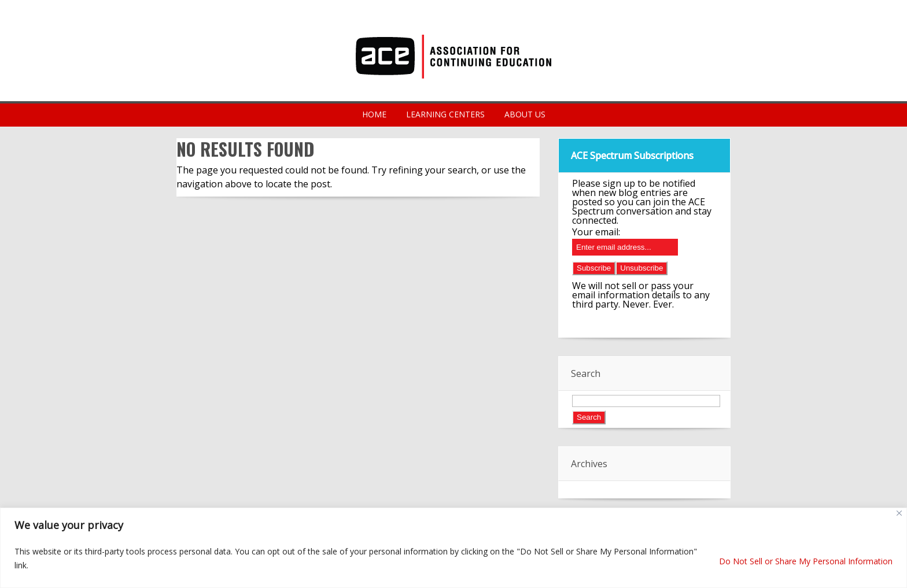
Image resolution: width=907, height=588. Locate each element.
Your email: (596, 232)
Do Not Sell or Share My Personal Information (806, 561)
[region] (454, 548)
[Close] (899, 513)
